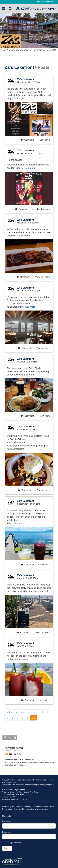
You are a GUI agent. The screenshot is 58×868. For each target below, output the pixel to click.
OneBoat (19, 807)
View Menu (44, 416)
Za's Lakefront (19, 67)
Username (7, 821)
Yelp (15, 738)
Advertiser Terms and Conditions (15, 799)
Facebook (5, 738)
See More (30, 168)
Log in (7, 848)
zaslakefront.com (41, 209)
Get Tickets (44, 140)
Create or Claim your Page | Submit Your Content (21, 792)
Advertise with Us (9, 797)
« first (10, 712)
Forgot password (15, 843)
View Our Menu (42, 277)
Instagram (10, 738)
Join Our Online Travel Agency (14, 794)
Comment (27, 140)
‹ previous (21, 712)
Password (7, 832)
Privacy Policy (12, 782)
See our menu (43, 348)
